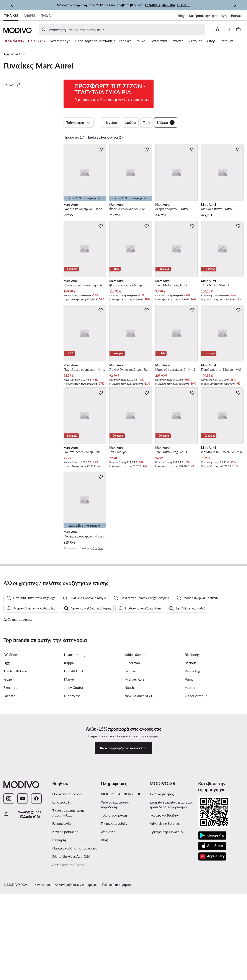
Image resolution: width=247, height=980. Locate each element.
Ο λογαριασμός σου (68, 915)
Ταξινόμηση (79, 145)
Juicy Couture (75, 809)
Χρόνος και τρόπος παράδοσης (115, 926)
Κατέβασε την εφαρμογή (208, 16)
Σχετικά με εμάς (162, 915)
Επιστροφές (61, 923)
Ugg (7, 784)
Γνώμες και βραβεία (164, 936)
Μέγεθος (111, 145)
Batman (130, 792)
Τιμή (146, 145)
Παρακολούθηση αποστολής (74, 969)
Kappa (69, 784)
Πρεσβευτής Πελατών (166, 953)
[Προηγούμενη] (12, 5)
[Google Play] (212, 957)
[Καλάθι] (238, 29)
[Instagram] (9, 920)
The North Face (15, 792)
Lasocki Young (75, 776)
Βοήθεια (237, 16)
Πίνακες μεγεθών (114, 945)
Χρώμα (130, 145)
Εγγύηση (59, 961)
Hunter (190, 809)
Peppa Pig (192, 792)
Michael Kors (134, 800)
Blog (181, 16)
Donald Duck (74, 792)
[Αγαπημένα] (228, 29)
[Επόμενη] (235, 5)
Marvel (69, 800)
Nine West (72, 817)
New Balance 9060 (139, 817)
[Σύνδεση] (218, 29)
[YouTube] (23, 920)
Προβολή (98, 571)
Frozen (9, 800)
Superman (132, 784)
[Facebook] (36, 920)
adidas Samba (135, 776)
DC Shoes (11, 776)
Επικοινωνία (61, 945)
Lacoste (9, 817)
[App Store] (212, 967)
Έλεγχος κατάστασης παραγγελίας (68, 934)
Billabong (192, 776)
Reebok (190, 784)
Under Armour (196, 817)
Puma (189, 800)
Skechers (10, 809)
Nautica (130, 809)
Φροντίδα (108, 953)
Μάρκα (166, 145)
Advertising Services (165, 945)
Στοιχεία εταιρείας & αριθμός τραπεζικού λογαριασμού (171, 926)
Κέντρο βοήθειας (65, 953)
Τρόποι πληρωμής (115, 936)
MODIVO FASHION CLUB (121, 915)
